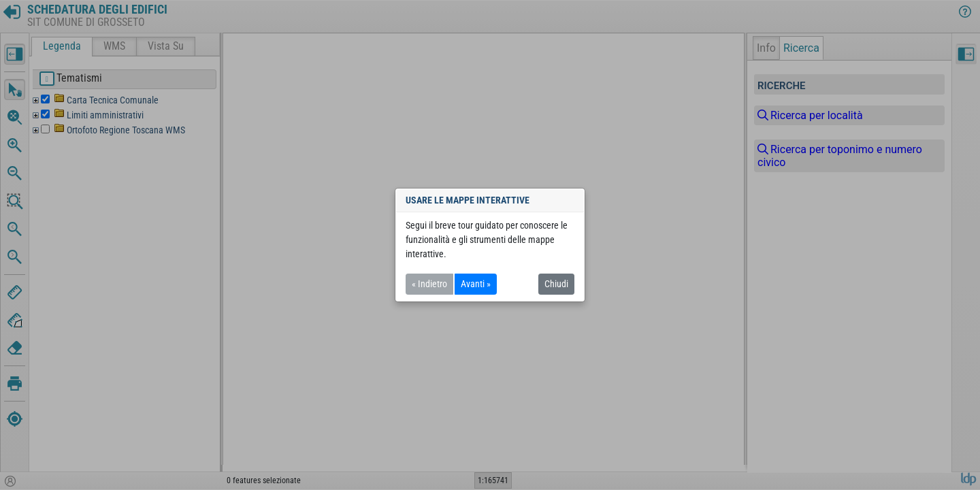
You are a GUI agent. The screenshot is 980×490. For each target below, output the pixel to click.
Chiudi (556, 284)
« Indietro (429, 284)
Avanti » (476, 284)
